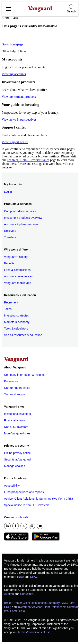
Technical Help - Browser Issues (28, 160)
